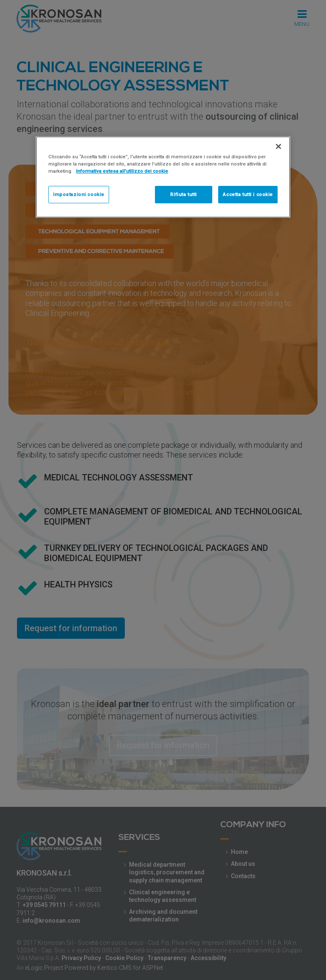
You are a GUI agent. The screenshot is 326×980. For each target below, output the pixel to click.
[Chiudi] (278, 146)
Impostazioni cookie (79, 194)
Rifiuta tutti (183, 194)
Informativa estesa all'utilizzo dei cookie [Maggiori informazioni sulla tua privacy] (122, 171)
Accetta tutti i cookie (248, 194)
